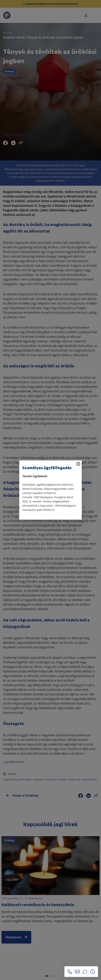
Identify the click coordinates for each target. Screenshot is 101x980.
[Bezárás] (78, 464)
